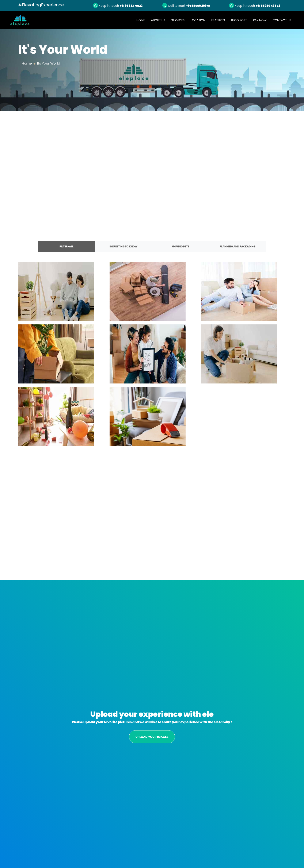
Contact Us (282, 20)
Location (198, 20)
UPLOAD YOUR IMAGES (152, 737)
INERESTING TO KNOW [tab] (123, 246)
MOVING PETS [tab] (181, 246)
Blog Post (239, 20)
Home (142, 20)
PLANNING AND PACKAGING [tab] (237, 246)
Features (218, 20)
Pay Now (260, 20)
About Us (158, 20)
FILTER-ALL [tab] (66, 246)
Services (178, 20)
